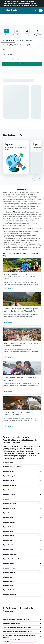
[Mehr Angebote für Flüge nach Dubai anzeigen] (40, 533)
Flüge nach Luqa (8, 561)
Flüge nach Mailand (9, 547)
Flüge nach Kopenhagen (10, 538)
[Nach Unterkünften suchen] (17, 20)
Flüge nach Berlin (8, 501)
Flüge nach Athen (8, 510)
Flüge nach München (9, 556)
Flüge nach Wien (8, 446)
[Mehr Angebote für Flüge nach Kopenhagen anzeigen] (40, 538)
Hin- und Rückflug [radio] (8, 30)
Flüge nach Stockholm (9, 578)
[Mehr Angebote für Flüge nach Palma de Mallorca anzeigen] (40, 450)
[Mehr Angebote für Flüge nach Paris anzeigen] (40, 473)
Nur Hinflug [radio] (20, 30)
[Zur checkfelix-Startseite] (12, 10)
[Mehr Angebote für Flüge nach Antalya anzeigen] (40, 529)
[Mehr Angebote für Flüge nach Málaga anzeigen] (40, 519)
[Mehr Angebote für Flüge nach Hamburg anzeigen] (40, 478)
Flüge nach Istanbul (9, 464)
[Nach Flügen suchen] (6, 20)
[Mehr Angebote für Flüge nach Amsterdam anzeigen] (40, 487)
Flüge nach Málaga (8, 519)
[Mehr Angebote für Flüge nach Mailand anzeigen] (40, 547)
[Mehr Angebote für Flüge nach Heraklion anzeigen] (40, 492)
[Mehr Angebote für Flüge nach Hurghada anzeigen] (40, 552)
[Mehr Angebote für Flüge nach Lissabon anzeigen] (40, 506)
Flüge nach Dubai (8, 533)
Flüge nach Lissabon (9, 506)
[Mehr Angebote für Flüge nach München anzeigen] (40, 556)
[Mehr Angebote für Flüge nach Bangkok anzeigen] (40, 460)
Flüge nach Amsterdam (10, 487)
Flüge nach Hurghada (9, 552)
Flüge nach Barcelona (9, 469)
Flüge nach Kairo (8, 569)
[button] (42, 3)
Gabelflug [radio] (29, 30)
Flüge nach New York (9, 497)
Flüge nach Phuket (8, 574)
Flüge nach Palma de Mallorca (12, 450)
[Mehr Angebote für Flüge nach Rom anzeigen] (40, 483)
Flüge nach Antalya (8, 529)
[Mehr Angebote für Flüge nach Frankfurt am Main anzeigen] (40, 542)
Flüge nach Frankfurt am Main (12, 542)
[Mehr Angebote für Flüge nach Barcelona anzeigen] (40, 469)
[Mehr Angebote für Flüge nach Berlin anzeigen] (40, 501)
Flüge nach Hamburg (9, 478)
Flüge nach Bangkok (9, 460)
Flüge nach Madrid (8, 565)
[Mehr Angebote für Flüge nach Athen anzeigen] (40, 510)
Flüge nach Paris (8, 473)
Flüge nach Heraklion (9, 492)
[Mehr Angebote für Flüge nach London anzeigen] (40, 455)
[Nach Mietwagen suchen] (27, 20)
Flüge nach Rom (7, 483)
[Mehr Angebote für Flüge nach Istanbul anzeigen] (40, 464)
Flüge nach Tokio (8, 524)
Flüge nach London (8, 455)
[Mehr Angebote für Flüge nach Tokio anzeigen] (40, 524)
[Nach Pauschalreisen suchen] (38, 20)
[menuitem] (6, 22)
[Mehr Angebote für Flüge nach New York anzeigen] (40, 497)
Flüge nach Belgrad (8, 515)
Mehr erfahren (9, 272)
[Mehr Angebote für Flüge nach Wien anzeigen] (40, 446)
